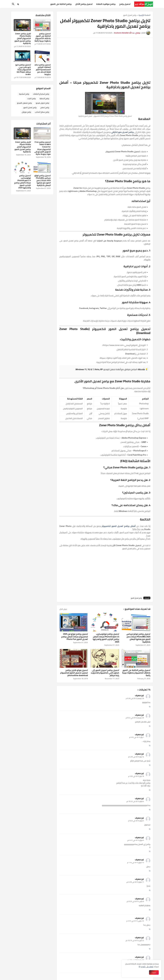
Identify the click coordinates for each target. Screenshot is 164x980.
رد (150, 706)
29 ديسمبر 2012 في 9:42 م (135, 718)
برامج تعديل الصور (130, 15)
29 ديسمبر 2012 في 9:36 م (135, 698)
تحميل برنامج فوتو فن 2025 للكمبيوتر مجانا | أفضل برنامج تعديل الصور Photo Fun (75, 637)
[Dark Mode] (18, 4)
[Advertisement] (105, 59)
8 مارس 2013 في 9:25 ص (135, 901)
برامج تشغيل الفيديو (24, 103)
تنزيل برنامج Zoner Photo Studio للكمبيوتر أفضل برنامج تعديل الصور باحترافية (23, 38)
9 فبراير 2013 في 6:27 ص (136, 840)
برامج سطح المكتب (42, 112)
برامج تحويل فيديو (42, 103)
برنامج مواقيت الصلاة (106, 4)
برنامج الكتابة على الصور (61, 4)
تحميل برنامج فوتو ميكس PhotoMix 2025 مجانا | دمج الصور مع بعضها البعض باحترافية (138, 638)
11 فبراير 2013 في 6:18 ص (135, 882)
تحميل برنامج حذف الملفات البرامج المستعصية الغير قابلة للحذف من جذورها (43, 70)
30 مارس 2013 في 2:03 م (135, 921)
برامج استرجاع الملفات (41, 94)
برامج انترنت (32, 98)
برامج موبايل (26, 112)
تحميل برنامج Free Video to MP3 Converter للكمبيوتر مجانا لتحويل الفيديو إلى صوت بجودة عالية (42, 148)
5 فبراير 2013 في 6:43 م (136, 821)
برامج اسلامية (24, 94)
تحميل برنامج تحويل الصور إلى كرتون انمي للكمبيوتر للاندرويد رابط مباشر (105, 673)
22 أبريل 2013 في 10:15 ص (135, 940)
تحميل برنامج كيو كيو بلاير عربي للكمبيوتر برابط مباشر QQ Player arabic (23, 70)
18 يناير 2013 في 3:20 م (136, 776)
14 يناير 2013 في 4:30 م (136, 757)
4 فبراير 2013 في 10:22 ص (135, 801)
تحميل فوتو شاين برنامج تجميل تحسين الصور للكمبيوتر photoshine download (74, 673)
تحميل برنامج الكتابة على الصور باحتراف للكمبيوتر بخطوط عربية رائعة (136, 673)
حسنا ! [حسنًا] (154, 972)
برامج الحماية (44, 98)
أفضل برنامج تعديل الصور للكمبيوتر (119, 526)
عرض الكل (63, 609)
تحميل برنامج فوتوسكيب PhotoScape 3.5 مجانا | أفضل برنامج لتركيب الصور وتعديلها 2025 (106, 638)
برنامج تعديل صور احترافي (122, 132)
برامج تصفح (45, 107)
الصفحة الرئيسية (144, 15)
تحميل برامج (125, 4)
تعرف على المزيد (147, 967)
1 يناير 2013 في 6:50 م (137, 737)
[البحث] (13, 4)
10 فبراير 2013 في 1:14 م (136, 862)
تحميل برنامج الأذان (84, 4)
